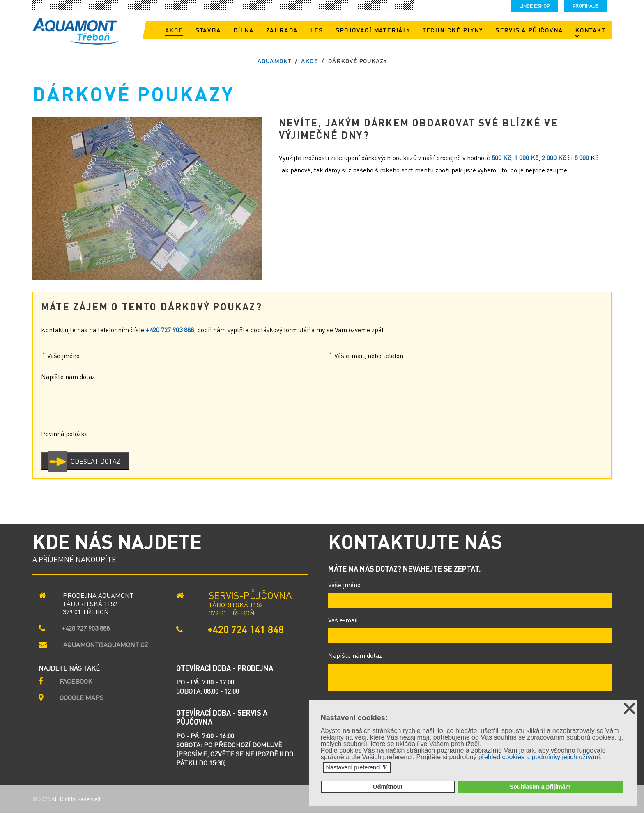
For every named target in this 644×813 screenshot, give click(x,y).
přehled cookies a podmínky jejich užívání (539, 757)
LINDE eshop (534, 6)
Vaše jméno (344, 584)
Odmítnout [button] (388, 787)
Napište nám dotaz (355, 655)
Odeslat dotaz (95, 461)
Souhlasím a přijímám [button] (540, 787)
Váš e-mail (343, 620)
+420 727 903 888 (86, 628)
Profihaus (586, 6)
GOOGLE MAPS (82, 698)
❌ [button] (630, 709)
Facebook (76, 681)
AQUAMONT (274, 61)
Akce (309, 61)
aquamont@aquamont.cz (106, 645)
